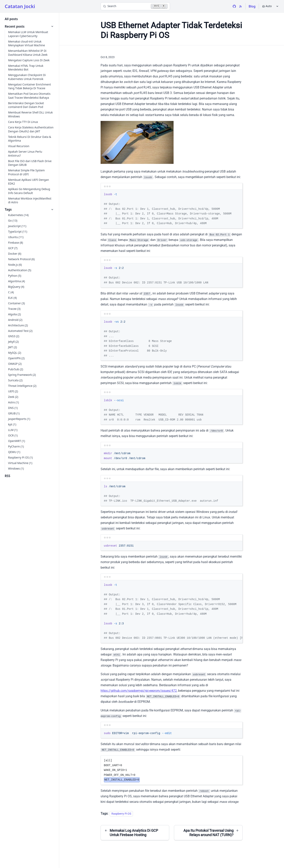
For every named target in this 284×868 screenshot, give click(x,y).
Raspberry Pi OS (121, 814)
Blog (252, 6)
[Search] (135, 6)
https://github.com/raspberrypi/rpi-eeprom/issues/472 (139, 691)
